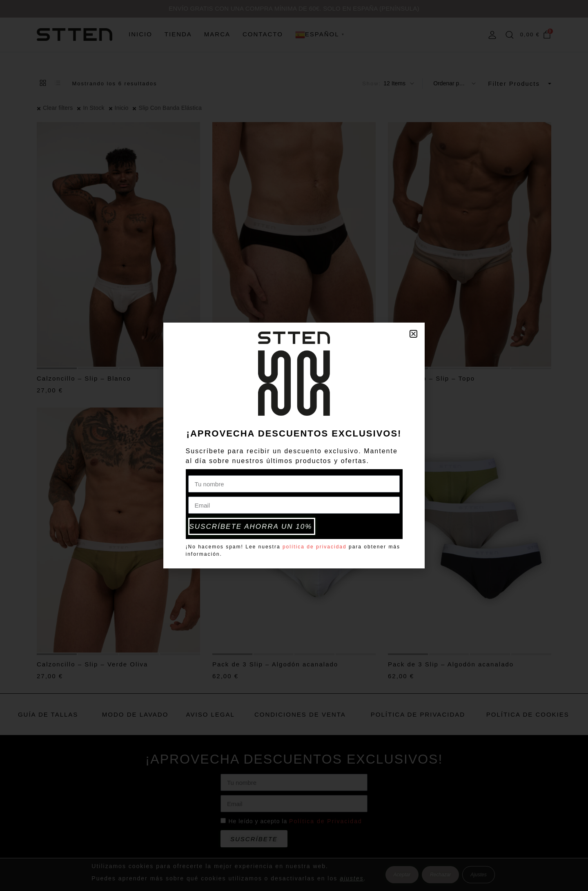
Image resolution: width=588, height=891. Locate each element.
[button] (413, 335)
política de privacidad (315, 546)
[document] (294, 445)
